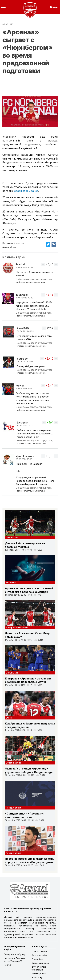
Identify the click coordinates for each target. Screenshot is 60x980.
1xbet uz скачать (39, 951)
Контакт (8, 965)
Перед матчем (13, 808)
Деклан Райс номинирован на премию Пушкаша (25, 545)
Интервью (11, 583)
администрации (25, 937)
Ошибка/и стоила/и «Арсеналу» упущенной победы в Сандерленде (29, 770)
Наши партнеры (39, 974)
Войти (54, 7)
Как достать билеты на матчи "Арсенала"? (15, 960)
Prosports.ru (37, 959)
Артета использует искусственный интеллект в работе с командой (29, 590)
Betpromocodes (39, 955)
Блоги (9, 718)
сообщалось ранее (26, 191)
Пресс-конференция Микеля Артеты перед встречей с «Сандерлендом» (30, 860)
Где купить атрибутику (15, 954)
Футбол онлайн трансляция (39, 968)
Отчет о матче (13, 763)
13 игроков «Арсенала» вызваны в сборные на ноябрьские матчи (28, 680)
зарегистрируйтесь (41, 279)
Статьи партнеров (40, 963)
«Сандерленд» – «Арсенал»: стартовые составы (24, 815)
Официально (12, 538)
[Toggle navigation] (3, 8)
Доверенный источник (17, 628)
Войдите (21, 279)
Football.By (37, 977)
